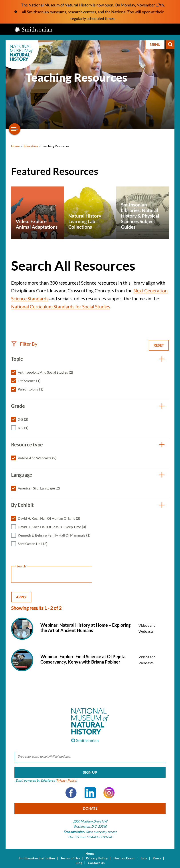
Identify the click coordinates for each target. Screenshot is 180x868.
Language (22, 475)
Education (31, 146)
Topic (17, 359)
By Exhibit (22, 505)
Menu (155, 44)
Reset (159, 345)
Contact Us (96, 863)
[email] (90, 757)
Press (157, 858)
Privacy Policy (66, 780)
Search (170, 44)
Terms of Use (70, 858)
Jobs (144, 858)
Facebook (71, 793)
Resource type (27, 445)
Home (15, 146)
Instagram (109, 793)
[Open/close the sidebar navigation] (15, 129)
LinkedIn (90, 793)
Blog (79, 863)
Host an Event (124, 858)
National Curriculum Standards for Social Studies (61, 306)
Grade (18, 406)
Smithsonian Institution (37, 858)
